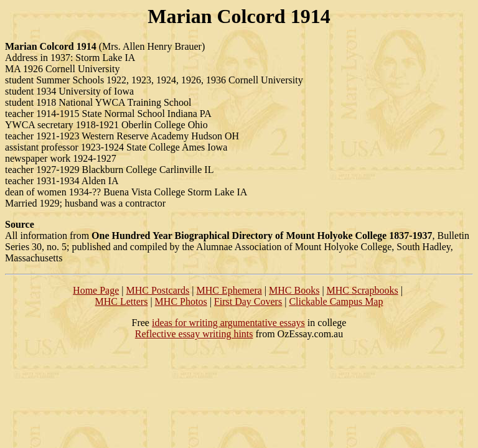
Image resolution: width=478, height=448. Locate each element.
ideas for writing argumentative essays (228, 323)
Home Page (96, 290)
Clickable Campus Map (336, 301)
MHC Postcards (158, 290)
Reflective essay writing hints (194, 334)
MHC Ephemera (229, 290)
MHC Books (294, 290)
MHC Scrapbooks (363, 290)
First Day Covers (248, 301)
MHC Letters (122, 301)
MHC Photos (181, 301)
